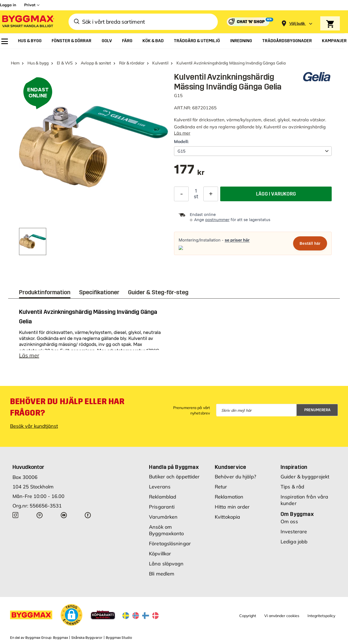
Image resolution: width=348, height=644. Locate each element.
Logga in (8, 5)
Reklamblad (163, 497)
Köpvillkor (160, 554)
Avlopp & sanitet (96, 63)
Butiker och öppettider (174, 477)
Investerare (294, 532)
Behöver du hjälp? (235, 477)
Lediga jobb (294, 542)
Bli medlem (162, 574)
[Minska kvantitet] (181, 194)
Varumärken (163, 517)
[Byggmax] (28, 22)
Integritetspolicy (321, 616)
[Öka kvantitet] (211, 194)
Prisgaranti (162, 507)
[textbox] (189, 172)
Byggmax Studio (119, 638)
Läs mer (182, 133)
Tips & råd (292, 487)
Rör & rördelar (132, 63)
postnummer (217, 220)
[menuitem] (5, 41)
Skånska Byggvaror (87, 638)
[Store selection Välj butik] (297, 24)
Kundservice (230, 467)
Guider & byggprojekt (305, 477)
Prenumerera (317, 410)
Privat (30, 5)
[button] (72, 615)
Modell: (181, 141)
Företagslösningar (170, 544)
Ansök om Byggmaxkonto (166, 530)
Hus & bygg (38, 63)
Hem (15, 63)
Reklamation (229, 497)
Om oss (289, 521)
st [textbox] (196, 197)
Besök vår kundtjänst (34, 426)
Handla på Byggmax (174, 467)
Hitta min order (232, 507)
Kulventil (160, 63)
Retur (221, 487)
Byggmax (60, 638)
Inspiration (294, 467)
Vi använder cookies (282, 616)
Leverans (160, 487)
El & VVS (65, 63)
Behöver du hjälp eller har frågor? (67, 407)
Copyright (248, 616)
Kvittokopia (227, 517)
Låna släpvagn (166, 564)
